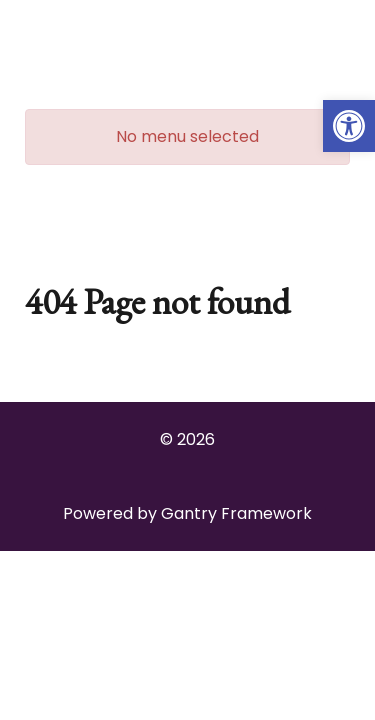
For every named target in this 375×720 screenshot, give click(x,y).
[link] (349, 126)
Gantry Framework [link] (236, 513)
